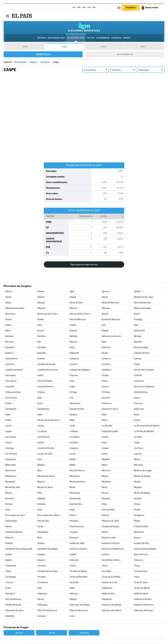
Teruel (52, 633)
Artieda (73, 325)
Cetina (40, 375)
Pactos (91, 38)
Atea (136, 325)
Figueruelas (75, 403)
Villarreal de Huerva (79, 611)
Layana (105, 437)
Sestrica (106, 555)
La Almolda (107, 426)
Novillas (9, 504)
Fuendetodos (43, 409)
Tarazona (42, 566)
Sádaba (41, 543)
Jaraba (9, 426)
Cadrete (41, 359)
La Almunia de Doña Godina (147, 426)
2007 (143, 47)
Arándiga (138, 320)
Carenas (73, 364)
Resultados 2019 (76, 38)
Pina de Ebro (43, 521)
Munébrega (75, 493)
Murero (105, 493)
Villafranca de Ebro (143, 599)
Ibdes (72, 420)
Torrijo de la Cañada (111, 577)
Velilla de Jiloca (141, 594)
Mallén (73, 465)
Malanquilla (10, 465)
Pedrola (105, 515)
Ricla (40, 538)
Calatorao (106, 359)
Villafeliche (107, 599)
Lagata (8, 431)
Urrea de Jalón (141, 583)
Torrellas (42, 577)
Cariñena (106, 364)
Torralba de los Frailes (48, 571)
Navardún (10, 499)
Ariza (40, 325)
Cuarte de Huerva (46, 387)
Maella (73, 459)
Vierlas (41, 599)
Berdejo (137, 336)
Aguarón (106, 292)
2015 (64, 47)
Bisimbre (138, 342)
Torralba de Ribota (78, 571)
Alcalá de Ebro (76, 303)
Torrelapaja (11, 577)
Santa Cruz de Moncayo (113, 549)
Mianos (105, 476)
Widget (127, 38)
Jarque (41, 426)
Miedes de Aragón (142, 476)
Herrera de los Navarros (49, 420)
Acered (41, 292)
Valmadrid (10, 594)
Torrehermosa (141, 571)
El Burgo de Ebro (13, 392)
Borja (72, 348)
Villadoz (73, 599)
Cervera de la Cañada (144, 370)
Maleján (41, 465)
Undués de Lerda (110, 583)
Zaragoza (42, 616)
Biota (104, 342)
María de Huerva (77, 471)
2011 (104, 47)
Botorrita (106, 348)
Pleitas (137, 521)
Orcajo (137, 504)
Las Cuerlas (11, 437)
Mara (40, 471)
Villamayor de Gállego (80, 605)
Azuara (41, 331)
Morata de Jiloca (45, 487)
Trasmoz (9, 583)
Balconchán (139, 331)
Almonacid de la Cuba (47, 314)
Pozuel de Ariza (77, 527)
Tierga (137, 566)
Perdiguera (139, 515)
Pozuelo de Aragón (110, 527)
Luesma (138, 454)
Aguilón (137, 292)
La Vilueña (74, 437)
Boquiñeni (10, 348)
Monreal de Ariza (77, 482)
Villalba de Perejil (13, 605)
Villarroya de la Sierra (112, 611)
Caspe (137, 364)
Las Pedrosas (44, 437)
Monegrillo (10, 482)
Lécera (9, 443)
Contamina (139, 381)
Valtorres (74, 594)
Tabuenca (138, 560)
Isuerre (137, 420)
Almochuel (10, 314)
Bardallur (42, 336)
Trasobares (43, 583)
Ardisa (8, 325)
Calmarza (10, 364)
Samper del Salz (141, 543)
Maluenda (138, 465)
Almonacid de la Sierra (80, 314)
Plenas (8, 527)
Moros (105, 487)
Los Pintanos (11, 454)
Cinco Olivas (11, 381)
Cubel (72, 387)
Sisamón (41, 560)
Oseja (72, 510)
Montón (137, 482)
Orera (8, 510)
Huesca (19, 633)
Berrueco (10, 342)
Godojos (73, 415)
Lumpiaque (10, 459)
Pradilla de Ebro (141, 527)
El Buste (41, 392)
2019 (25, 47)
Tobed (8, 571)
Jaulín (72, 426)
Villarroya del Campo (143, 611)
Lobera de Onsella (46, 448)
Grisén (8, 420)
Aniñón (41, 320)
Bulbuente (74, 353)
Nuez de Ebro (76, 504)
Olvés (104, 504)
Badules (73, 331)
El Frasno (106, 392)
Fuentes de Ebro (77, 409)
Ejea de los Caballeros (144, 387)
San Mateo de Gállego (47, 549)
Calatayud (74, 359)
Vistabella (10, 616)
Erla (71, 398)
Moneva (41, 482)
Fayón (40, 403)
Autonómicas (125, 54)
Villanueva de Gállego (112, 605)
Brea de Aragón (141, 348)
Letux (104, 443)
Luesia (105, 454)
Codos (105, 381)
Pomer (41, 527)
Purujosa (74, 532)
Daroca (105, 387)
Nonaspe (106, 499)
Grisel (136, 415)
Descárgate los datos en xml (84, 265)
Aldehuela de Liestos (15, 308)
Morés (72, 487)
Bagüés (105, 331)
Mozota (9, 493)
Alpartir (105, 314)
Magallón (106, 459)
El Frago (73, 392)
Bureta (105, 353)
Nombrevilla (75, 499)
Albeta (8, 303)
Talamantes (11, 566)
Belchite (73, 336)
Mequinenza (11, 476)
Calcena (138, 359)
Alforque (106, 308)
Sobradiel (74, 560)
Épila (40, 398)
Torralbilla (106, 571)
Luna (40, 459)
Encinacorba (11, 398)
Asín (104, 325)
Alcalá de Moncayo (110, 303)
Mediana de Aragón (143, 471)
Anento (9, 320)
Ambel (137, 314)
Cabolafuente (11, 359)
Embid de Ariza (141, 392)
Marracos (106, 471)
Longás (105, 448)
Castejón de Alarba (14, 370)
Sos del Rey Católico (111, 560)
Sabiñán (9, 543)
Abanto (9, 292)
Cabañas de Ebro (142, 353)
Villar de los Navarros (47, 611)
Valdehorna (107, 588)
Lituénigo (10, 448)
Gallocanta (139, 409)
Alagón (73, 297)
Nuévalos (42, 504)
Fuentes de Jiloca (110, 409)
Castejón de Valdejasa (80, 370)
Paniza (137, 510)
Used (40, 588)
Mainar (137, 459)
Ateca (8, 331)
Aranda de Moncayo (111, 320)
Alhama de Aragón (142, 308)
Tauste (73, 566)
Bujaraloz (42, 353)
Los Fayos (138, 448)
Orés (40, 510)
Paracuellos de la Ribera (49, 515)
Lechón (41, 443)
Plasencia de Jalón (110, 521)
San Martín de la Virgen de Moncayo (20, 549)
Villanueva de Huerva (144, 605)
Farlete (8, 403)
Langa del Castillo (110, 431)
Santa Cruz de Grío (78, 549)
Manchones (11, 471)
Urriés (8, 588)
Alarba (105, 297)
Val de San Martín (142, 588)
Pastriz (73, 515)
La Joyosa (42, 431)
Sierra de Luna (141, 555)
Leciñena (74, 443)
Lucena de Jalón (45, 454)
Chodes (105, 375)
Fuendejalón (11, 409)
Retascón (10, 538)
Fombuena (107, 403)
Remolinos (139, 532)
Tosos (137, 577)
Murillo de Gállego (142, 493)
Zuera (72, 616)
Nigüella (41, 499)
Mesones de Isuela (46, 476)
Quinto (105, 532)
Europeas (117, 38)
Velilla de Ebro (108, 594)
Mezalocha (75, 476)
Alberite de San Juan (143, 297)
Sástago (41, 555)
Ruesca (137, 538)
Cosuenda (10, 387)
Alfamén (73, 308)
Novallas (138, 499)
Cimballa (138, 375)
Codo (72, 381)
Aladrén (41, 297)
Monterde (106, 482)
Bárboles (9, 336)
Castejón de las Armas (48, 370)
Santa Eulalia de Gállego (145, 549)
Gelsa (40, 415)
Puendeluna (43, 532)
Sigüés (8, 560)
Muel (40, 493)
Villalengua (42, 605)
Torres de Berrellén (79, 577)
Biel (39, 342)
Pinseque (74, 521)
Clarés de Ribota (45, 381)
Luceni (73, 454)
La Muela (74, 431)
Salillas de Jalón (77, 543)
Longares (74, 448)
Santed (9, 555)
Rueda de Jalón (109, 538)
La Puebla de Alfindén (144, 431)
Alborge (41, 303)
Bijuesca (73, 342)
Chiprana (74, 375)
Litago (137, 443)
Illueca (105, 420)
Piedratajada (11, 521)
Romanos (74, 538)
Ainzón (8, 297)
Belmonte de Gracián (111, 336)
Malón (105, 465)
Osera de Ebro (108, 510)
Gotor (104, 415)
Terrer (105, 566)
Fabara (137, 398)
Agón (72, 292)
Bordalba (42, 348)
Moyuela (138, 487)
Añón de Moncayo (78, 320)
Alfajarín (41, 308)
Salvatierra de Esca (111, 543)
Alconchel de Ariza (142, 303)
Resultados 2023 (56, 38)
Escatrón (106, 398)
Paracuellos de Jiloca (15, 515)
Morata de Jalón (13, 487)
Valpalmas (42, 594)
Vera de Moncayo (13, 599)
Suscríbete (131, 8)
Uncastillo (74, 583)
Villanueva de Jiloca (14, 611)
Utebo (72, 588)
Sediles (73, 555)
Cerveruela (10, 375)
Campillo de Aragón (46, 364)
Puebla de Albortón (14, 532)
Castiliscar (107, 370)
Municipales (43, 54)
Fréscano (138, 403)
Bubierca (9, 353)
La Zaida (138, 437)
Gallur (8, 415)
